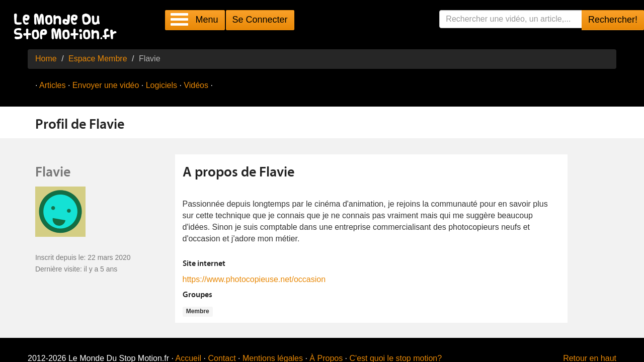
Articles (52, 85)
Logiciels (162, 85)
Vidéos (196, 85)
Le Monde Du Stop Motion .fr (68, 27)
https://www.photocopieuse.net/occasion (254, 279)
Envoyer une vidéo (106, 85)
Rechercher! (613, 20)
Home (46, 59)
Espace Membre (98, 59)
